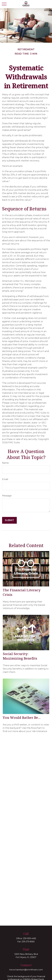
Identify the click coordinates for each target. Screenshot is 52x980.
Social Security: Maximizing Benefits (20, 656)
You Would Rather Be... (22, 717)
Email (5, 479)
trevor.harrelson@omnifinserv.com (26, 970)
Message (7, 496)
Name (5, 463)
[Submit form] (9, 520)
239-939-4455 (29, 938)
